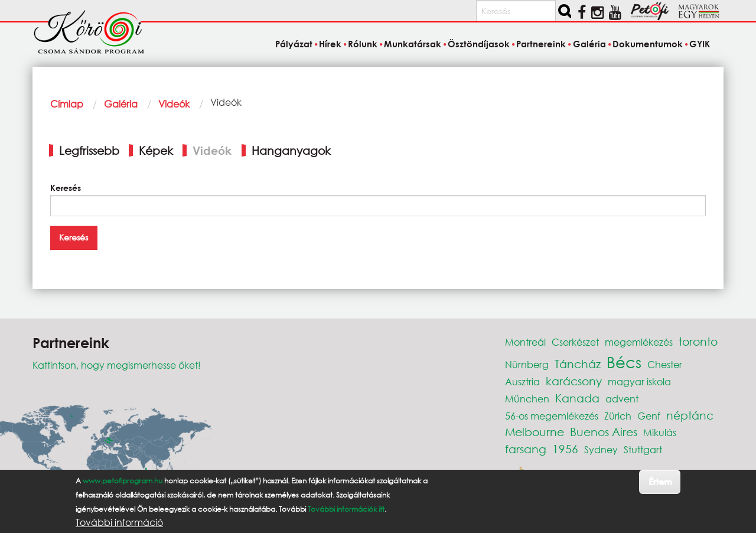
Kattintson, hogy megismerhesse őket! (117, 365)
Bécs (624, 362)
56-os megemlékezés (552, 416)
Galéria (121, 104)
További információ (119, 522)
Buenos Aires (604, 432)
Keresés (66, 188)
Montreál (525, 342)
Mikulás (660, 432)
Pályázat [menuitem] (294, 44)
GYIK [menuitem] (700, 44)
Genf (649, 416)
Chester (665, 364)
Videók (174, 104)
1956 (565, 449)
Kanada (577, 398)
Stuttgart (643, 449)
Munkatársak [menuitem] (413, 44)
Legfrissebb (89, 150)
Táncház (578, 364)
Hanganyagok (291, 150)
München (527, 399)
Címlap (67, 104)
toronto (698, 341)
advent (622, 399)
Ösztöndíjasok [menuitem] (479, 44)
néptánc (690, 415)
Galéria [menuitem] (589, 44)
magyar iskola (639, 381)
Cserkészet (575, 342)
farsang (526, 449)
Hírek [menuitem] (330, 44)
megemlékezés (639, 342)
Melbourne (535, 432)
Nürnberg (527, 364)
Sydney (601, 449)
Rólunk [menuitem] (363, 44)
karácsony (574, 381)
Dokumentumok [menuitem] (648, 44)
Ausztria (522, 381)
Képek (156, 150)
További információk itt (346, 509)
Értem (660, 481)
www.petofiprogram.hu (123, 481)
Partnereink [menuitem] (541, 44)
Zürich (618, 416)
